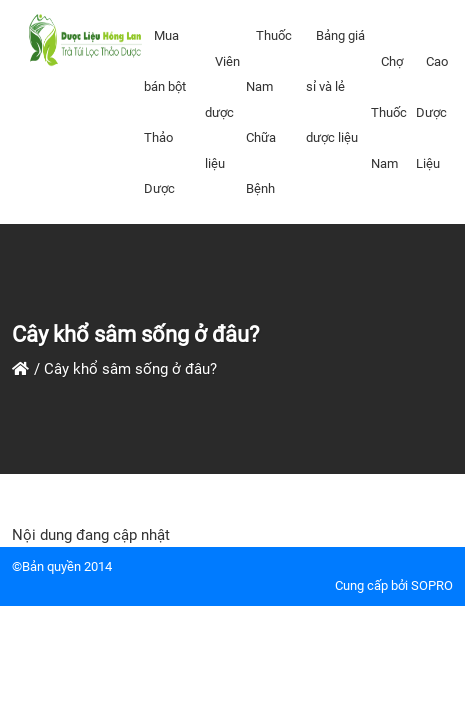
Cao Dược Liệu (432, 112)
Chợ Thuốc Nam (389, 112)
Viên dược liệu (222, 112)
